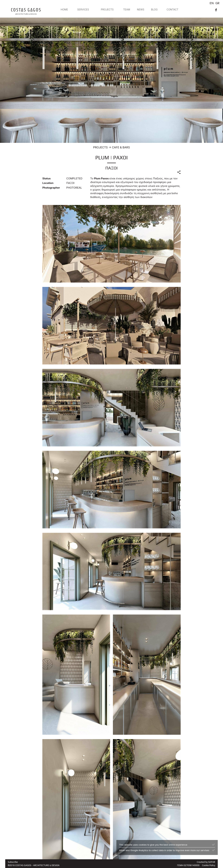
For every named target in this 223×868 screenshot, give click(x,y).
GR (218, 3)
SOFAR (212, 862)
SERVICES (83, 9)
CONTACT (172, 9)
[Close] (213, 844)
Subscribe (13, 862)
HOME (64, 9)
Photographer (51, 188)
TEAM (127, 9)
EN (212, 3)
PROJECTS (107, 9)
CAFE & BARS (121, 147)
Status (46, 178)
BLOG (154, 9)
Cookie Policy (209, 865)
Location (48, 183)
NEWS (141, 9)
